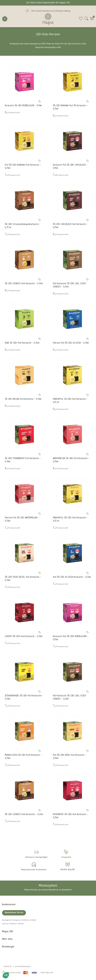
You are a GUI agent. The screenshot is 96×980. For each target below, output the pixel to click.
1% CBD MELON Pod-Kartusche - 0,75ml (23, 399)
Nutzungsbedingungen (23, 967)
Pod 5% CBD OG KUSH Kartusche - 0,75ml (72, 577)
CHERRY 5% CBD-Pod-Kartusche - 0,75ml (24, 637)
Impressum (8, 967)
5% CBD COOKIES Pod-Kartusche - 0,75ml (24, 815)
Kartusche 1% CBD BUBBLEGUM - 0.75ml (23, 106)
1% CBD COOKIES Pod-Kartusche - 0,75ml (24, 284)
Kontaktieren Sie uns (14, 913)
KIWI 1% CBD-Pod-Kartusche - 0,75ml (22, 343)
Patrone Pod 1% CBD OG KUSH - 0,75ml (71, 343)
